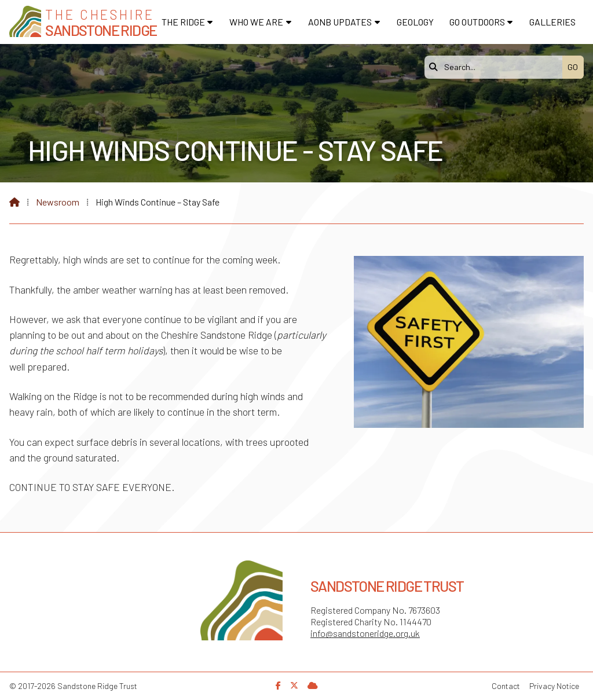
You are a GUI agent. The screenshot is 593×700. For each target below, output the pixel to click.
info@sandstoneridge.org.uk (365, 633)
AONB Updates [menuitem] (340, 22)
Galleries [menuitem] (552, 22)
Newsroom (58, 202)
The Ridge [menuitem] (183, 22)
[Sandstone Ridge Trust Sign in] (313, 685)
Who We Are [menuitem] (256, 22)
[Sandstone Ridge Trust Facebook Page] (278, 685)
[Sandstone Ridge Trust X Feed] (294, 685)
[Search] (496, 67)
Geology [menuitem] (415, 22)
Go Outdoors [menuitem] (477, 22)
